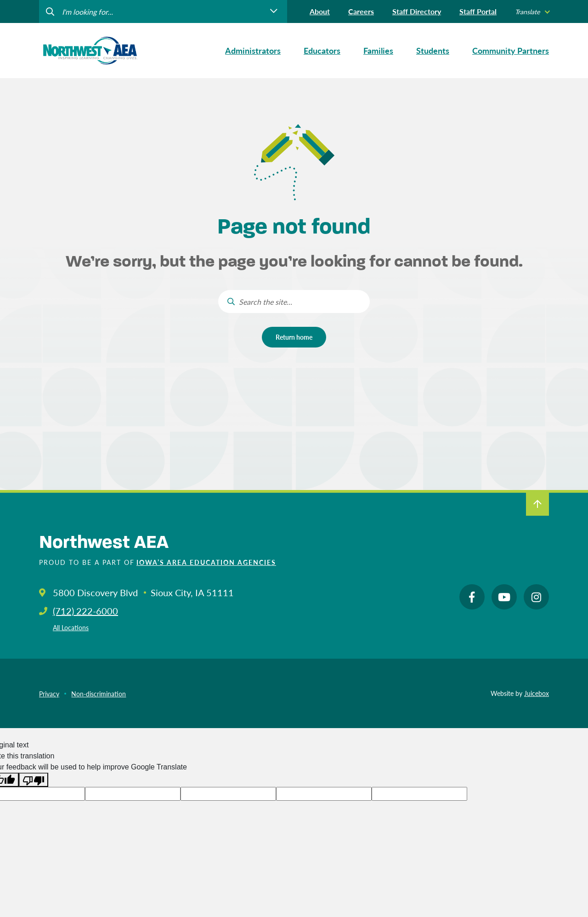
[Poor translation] (34, 780)
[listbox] (532, 12)
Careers (361, 11)
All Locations (71, 627)
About (320, 11)
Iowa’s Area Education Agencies (206, 562)
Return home (294, 337)
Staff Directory (417, 11)
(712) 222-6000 (85, 611)
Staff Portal (478, 11)
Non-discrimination (99, 694)
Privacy (49, 694)
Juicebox (537, 693)
